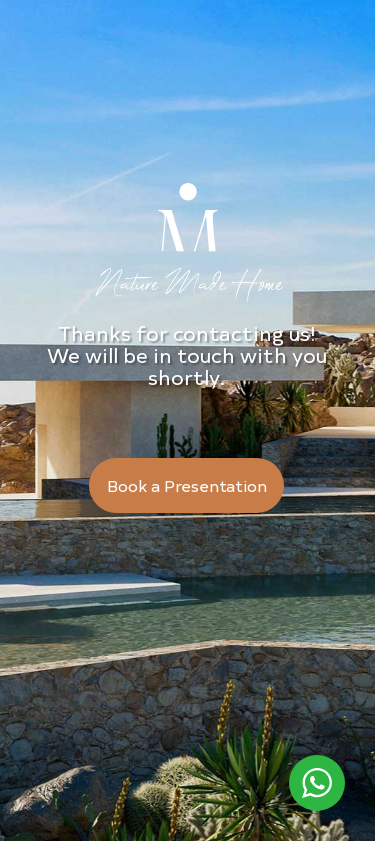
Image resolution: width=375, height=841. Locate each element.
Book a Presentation (187, 485)
